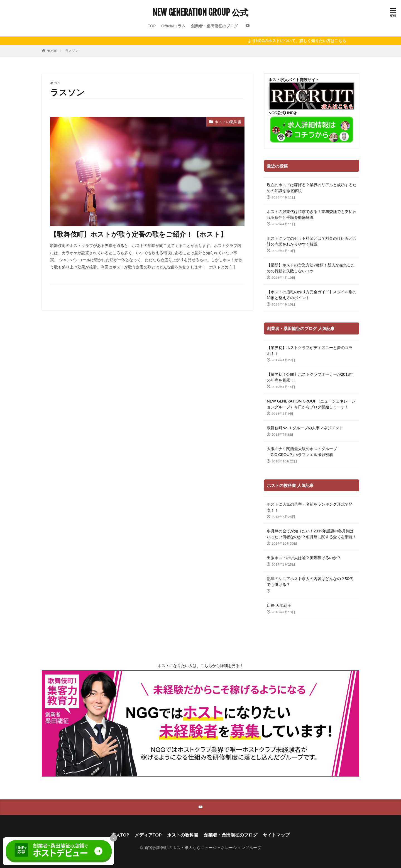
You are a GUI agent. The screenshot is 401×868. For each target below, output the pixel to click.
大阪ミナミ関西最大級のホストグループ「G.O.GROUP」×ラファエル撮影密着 (302, 452)
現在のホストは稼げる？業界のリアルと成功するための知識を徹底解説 (312, 188)
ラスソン (72, 51)
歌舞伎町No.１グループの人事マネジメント (305, 428)
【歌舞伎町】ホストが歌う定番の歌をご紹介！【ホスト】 (139, 234)
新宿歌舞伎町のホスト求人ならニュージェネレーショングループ (203, 848)
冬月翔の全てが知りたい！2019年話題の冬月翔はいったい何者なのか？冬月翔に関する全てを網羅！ (312, 534)
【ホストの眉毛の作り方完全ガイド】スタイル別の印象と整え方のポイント (312, 295)
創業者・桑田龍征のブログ (214, 26)
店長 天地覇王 (279, 605)
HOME (52, 51)
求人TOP (120, 835)
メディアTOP (148, 835)
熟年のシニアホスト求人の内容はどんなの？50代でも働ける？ (310, 581)
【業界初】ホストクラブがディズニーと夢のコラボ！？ (310, 350)
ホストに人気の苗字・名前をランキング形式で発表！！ (310, 507)
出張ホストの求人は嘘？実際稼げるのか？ (304, 558)
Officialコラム (173, 26)
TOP (152, 26)
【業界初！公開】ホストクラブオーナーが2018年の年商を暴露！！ (310, 377)
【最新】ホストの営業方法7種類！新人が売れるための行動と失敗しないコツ (311, 268)
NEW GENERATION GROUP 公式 (200, 13)
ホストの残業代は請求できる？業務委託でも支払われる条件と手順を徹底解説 (312, 214)
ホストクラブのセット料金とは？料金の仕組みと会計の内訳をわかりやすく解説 (312, 241)
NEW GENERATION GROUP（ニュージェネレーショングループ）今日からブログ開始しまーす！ (311, 404)
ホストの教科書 (228, 122)
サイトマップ (276, 835)
